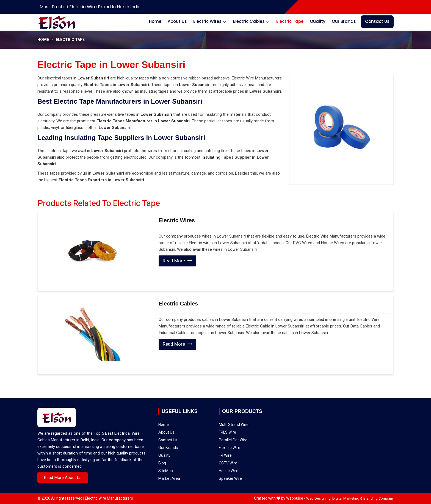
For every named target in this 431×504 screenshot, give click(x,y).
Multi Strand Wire (252, 416)
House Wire (250, 432)
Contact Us (377, 21)
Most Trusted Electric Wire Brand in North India (90, 7)
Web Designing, (319, 498)
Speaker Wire (250, 435)
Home (155, 21)
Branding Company (378, 498)
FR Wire (248, 427)
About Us (177, 21)
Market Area (178, 444)
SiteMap (176, 440)
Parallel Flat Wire (251, 422)
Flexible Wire (250, 424)
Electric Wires (210, 22)
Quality (318, 21)
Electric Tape (290, 21)
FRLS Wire (249, 419)
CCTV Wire (249, 430)
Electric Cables (252, 22)
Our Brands (344, 21)
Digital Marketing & (347, 498)
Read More (177, 261)
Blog (174, 436)
